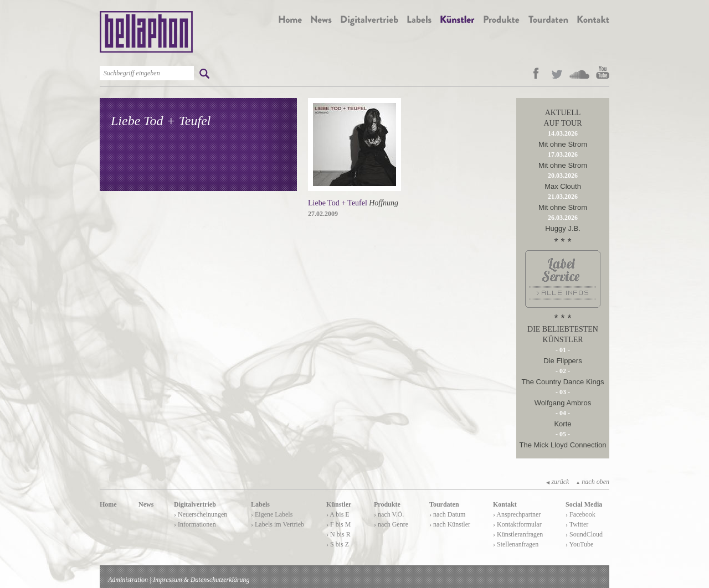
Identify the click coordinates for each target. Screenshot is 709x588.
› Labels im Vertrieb (278, 524)
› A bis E (338, 514)
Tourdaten (444, 504)
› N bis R (338, 534)
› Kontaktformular (517, 524)
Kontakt (505, 504)
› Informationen (195, 524)
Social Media (584, 504)
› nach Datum (447, 514)
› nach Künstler (450, 524)
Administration (128, 580)
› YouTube (579, 544)
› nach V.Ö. (389, 514)
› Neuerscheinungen (201, 514)
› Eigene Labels (272, 514)
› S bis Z (338, 544)
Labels (260, 504)
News (146, 504)
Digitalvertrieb (195, 504)
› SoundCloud (584, 534)
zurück (558, 482)
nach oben (592, 482)
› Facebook (580, 514)
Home (108, 504)
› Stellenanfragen (516, 544)
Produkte (387, 504)
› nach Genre (391, 524)
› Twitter (577, 524)
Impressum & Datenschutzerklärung (201, 580)
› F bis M (338, 524)
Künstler (339, 504)
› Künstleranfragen (518, 534)
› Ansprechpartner (517, 514)
